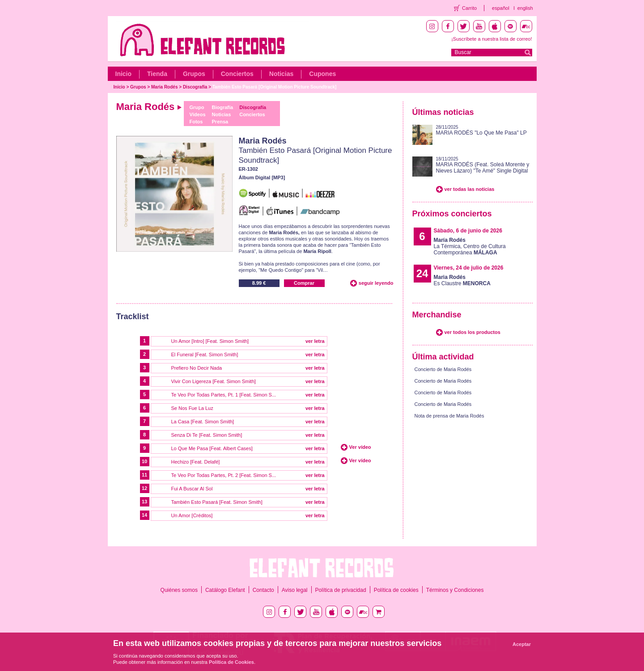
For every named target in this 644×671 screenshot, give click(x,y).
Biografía (223, 107)
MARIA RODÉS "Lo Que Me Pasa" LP (481, 133)
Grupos (194, 74)
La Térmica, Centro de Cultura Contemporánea (470, 246)
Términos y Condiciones (455, 590)
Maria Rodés (164, 87)
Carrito (469, 8)
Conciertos (237, 74)
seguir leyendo (376, 283)
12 (144, 488)
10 (144, 461)
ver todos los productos (472, 332)
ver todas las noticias (470, 189)
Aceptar (522, 644)
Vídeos (197, 114)
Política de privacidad (341, 590)
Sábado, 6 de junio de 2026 (468, 231)
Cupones (322, 74)
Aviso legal (295, 590)
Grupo (197, 107)
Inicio (124, 74)
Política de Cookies (231, 662)
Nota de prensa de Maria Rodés (449, 416)
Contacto (263, 590)
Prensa (220, 122)
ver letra (315, 341)
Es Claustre (462, 280)
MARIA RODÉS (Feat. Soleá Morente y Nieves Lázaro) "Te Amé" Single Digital (483, 168)
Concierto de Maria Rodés (443, 369)
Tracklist (133, 317)
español (501, 8)
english (525, 8)
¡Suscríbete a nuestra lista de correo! (491, 39)
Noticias (281, 74)
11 (144, 475)
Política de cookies (396, 590)
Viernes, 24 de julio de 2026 (469, 268)
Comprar (304, 283)
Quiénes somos (179, 590)
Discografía (195, 87)
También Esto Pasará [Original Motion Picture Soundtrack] (275, 87)
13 (144, 502)
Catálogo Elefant (225, 590)
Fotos (196, 122)
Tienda (157, 74)
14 (144, 515)
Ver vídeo (360, 447)
